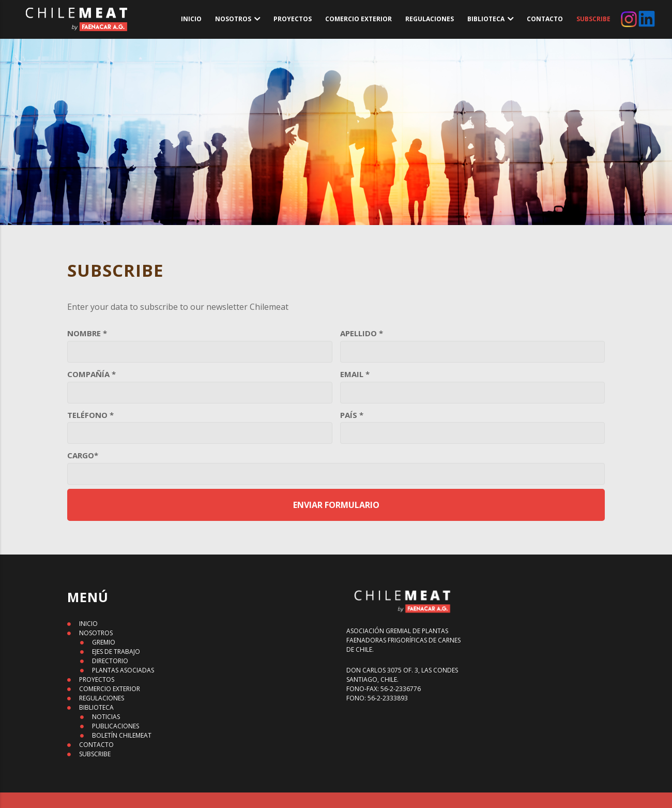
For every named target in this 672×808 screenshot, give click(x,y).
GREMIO (104, 642)
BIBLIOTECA (486, 19)
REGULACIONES (430, 19)
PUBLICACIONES (116, 726)
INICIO (191, 19)
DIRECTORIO (110, 661)
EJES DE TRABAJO (116, 652)
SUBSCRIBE (593, 19)
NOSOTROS (233, 19)
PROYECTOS (293, 19)
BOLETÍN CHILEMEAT (122, 735)
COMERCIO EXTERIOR (358, 19)
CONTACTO (545, 19)
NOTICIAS (106, 717)
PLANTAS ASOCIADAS (123, 670)
